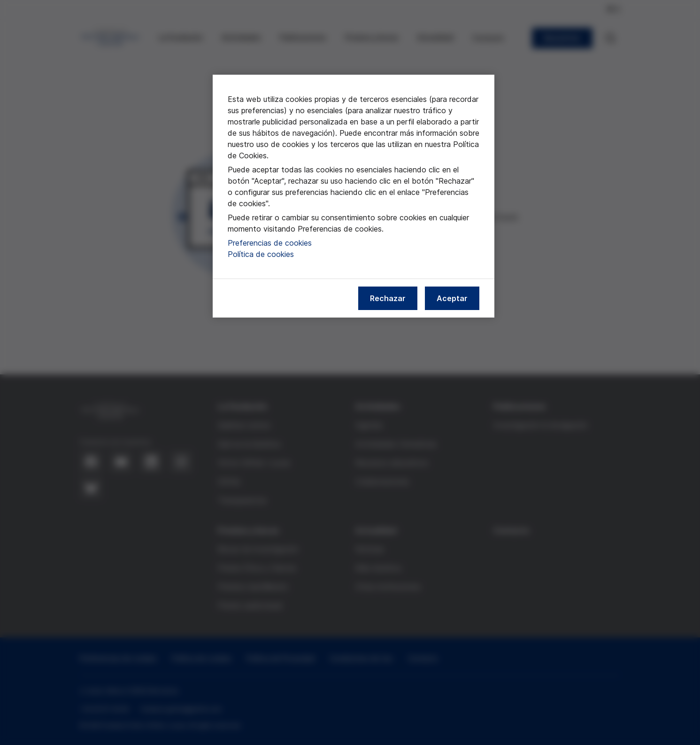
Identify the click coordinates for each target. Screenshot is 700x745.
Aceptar (452, 298)
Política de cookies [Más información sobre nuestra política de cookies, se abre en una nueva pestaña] (261, 254)
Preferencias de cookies (270, 243)
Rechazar (388, 298)
